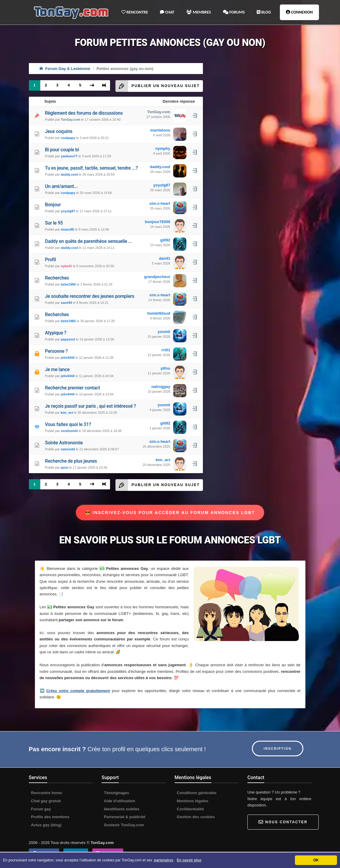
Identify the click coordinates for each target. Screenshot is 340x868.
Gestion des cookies (195, 817)
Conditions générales (196, 793)
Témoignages (116, 793)
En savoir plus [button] (189, 860)
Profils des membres (50, 817)
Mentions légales (192, 801)
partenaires (164, 860)
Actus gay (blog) (46, 825)
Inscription (278, 749)
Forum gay (41, 809)
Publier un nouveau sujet (158, 86)
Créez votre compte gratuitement (78, 691)
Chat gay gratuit (46, 801)
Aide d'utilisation (119, 801)
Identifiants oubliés (121, 809)
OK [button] (316, 860)
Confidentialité (190, 809)
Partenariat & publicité (124, 817)
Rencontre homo (46, 793)
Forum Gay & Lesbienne (65, 69)
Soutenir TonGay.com (123, 825)
